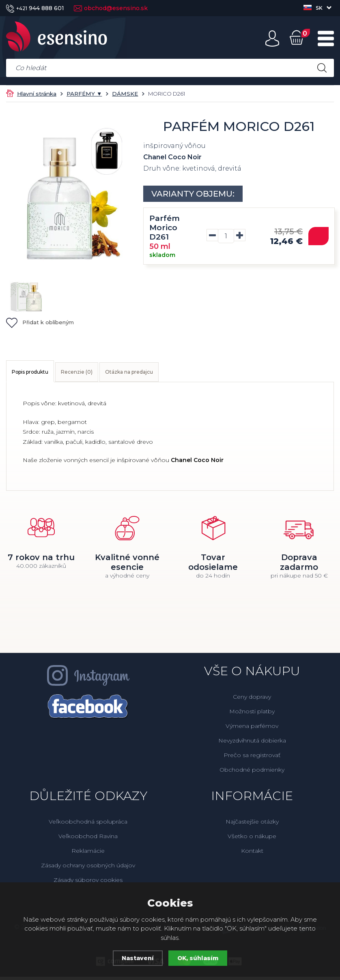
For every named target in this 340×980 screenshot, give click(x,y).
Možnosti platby (252, 715)
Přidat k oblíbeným (40, 322)
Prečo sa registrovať (252, 758)
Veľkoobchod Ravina (88, 839)
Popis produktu (40, 373)
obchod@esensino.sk (111, 8)
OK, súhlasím (199, 958)
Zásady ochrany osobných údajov (88, 869)
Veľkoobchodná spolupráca (88, 825)
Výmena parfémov (252, 729)
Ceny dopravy (252, 700)
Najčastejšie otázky (252, 825)
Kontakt (252, 854)
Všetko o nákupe (252, 839)
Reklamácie (88, 854)
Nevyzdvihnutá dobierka (252, 744)
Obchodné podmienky (252, 773)
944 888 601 (35, 8)
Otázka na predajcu (176, 373)
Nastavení (137, 958)
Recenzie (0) (105, 373)
